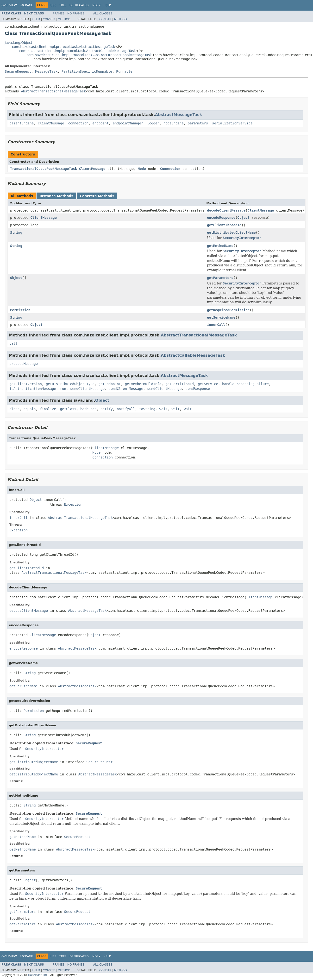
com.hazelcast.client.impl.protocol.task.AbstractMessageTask (64, 47)
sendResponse (198, 389)
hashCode (88, 409)
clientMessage (51, 123)
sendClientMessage (87, 389)
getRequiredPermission (228, 310)
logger (153, 123)
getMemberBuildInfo (143, 384)
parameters (198, 123)
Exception (73, 504)
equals (30, 409)
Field (36, 19)
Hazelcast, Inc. (38, 975)
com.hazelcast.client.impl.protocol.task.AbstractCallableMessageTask (78, 51)
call (13, 343)
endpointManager (128, 123)
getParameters (220, 278)
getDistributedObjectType (70, 384)
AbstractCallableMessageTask (193, 355)
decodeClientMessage (226, 210)
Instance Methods (56, 196)
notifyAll (126, 409)
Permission (20, 310)
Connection (170, 169)
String (16, 232)
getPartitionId (180, 384)
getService (208, 384)
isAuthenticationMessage (33, 389)
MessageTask (46, 71)
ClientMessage (92, 169)
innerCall (216, 325)
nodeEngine (174, 123)
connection (78, 123)
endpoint (101, 123)
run (63, 389)
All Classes (103, 13)
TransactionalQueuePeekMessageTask (44, 169)
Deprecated (79, 5)
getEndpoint (110, 384)
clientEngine (22, 123)
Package (26, 5)
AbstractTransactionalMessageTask (53, 91)
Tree (63, 5)
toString (147, 409)
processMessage (24, 364)
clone (14, 409)
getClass (68, 409)
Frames (59, 13)
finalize (48, 409)
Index (96, 5)
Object (244, 218)
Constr (49, 19)
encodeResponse (221, 218)
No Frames (76, 13)
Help (107, 5)
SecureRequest (18, 71)
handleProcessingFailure (245, 384)
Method (64, 19)
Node (142, 169)
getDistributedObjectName (231, 232)
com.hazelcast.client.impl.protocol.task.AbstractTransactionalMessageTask (89, 55)
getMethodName (220, 246)
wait (163, 409)
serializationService (232, 123)
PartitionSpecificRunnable (87, 71)
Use (53, 5)
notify (107, 409)
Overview (9, 5)
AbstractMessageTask (179, 115)
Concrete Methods (97, 196)
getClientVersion (26, 384)
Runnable (124, 71)
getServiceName (221, 317)
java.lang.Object (19, 43)
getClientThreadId (224, 225)
